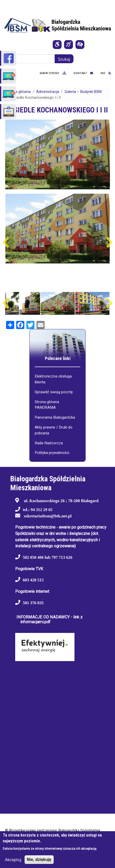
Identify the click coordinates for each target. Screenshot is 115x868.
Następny (109, 242)
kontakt (83, 73)
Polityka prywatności (52, 453)
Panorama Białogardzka (55, 417)
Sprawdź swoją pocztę (54, 392)
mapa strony (53, 73)
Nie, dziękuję (39, 859)
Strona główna (18, 92)
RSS (106, 73)
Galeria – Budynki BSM (83, 92)
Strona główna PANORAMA (47, 405)
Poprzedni (6, 242)
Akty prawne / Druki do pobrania (54, 430)
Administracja (48, 92)
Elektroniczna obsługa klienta (53, 379)
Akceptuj (13, 860)
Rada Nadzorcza (49, 443)
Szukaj (64, 59)
